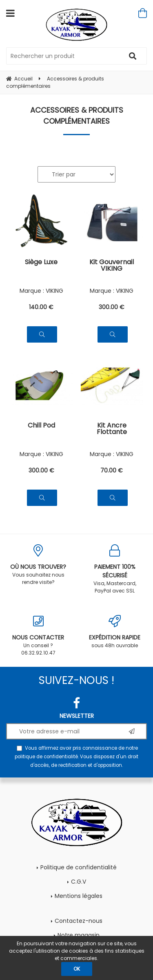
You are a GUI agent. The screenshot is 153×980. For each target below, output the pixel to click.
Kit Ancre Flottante (112, 429)
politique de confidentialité (46, 757)
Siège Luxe (41, 263)
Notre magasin (79, 935)
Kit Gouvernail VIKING (112, 266)
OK (77, 969)
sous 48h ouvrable (115, 632)
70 (112, 470)
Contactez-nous (79, 921)
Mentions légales (79, 896)
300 (112, 307)
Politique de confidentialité (79, 867)
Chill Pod (41, 426)
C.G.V (79, 882)
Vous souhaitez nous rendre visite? (38, 565)
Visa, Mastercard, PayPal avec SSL (115, 569)
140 (41, 307)
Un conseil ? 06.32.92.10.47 (38, 636)
